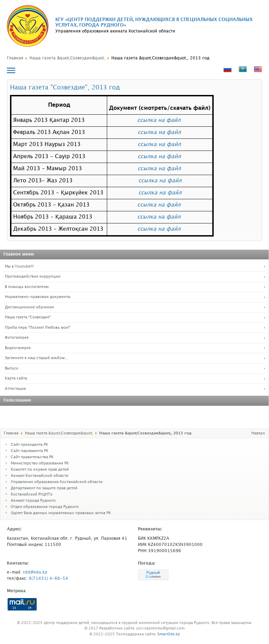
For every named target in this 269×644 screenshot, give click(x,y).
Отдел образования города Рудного (45, 507)
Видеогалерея (18, 348)
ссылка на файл (159, 120)
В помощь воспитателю (27, 287)
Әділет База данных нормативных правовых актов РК (61, 513)
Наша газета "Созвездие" (28, 317)
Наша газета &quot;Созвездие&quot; (67, 58)
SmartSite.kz (169, 634)
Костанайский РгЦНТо (32, 494)
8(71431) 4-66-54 (48, 579)
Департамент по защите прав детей (44, 488)
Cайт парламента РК (30, 451)
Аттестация (15, 389)
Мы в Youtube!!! (19, 267)
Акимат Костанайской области (40, 476)
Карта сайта (16, 378)
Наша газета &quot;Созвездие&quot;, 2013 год (160, 58)
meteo (153, 577)
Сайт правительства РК (32, 457)
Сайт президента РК (29, 445)
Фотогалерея (17, 338)
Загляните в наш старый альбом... (36, 358)
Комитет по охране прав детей (40, 470)
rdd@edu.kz (35, 572)
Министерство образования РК (40, 463)
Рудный (153, 573)
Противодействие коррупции (33, 277)
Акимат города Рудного (33, 501)
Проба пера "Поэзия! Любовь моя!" (38, 328)
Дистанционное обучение (29, 307)
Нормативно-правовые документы (38, 297)
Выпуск (12, 368)
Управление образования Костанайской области (57, 482)
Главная (15, 58)
